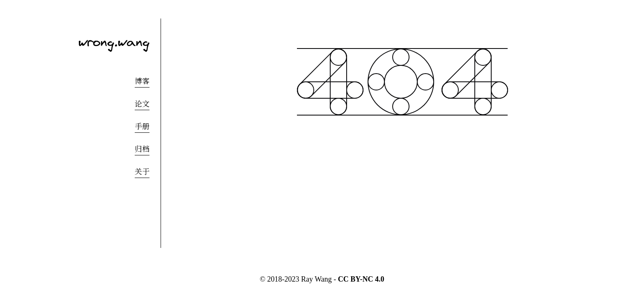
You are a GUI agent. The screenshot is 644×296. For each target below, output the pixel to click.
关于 (142, 172)
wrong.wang (114, 42)
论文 (142, 104)
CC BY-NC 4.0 (361, 279)
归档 (142, 149)
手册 (142, 127)
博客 (142, 81)
